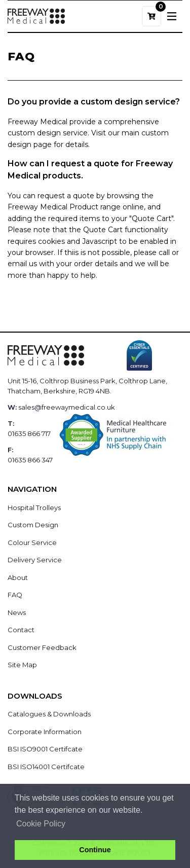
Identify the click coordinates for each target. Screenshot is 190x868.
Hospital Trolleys (34, 508)
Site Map (22, 665)
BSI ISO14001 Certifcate (46, 767)
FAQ (15, 595)
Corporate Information (45, 732)
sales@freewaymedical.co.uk (67, 407)
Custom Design (33, 525)
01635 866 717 (29, 433)
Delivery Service (35, 560)
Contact (21, 630)
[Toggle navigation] (172, 16)
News (17, 612)
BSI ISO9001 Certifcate (45, 749)
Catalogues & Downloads (49, 714)
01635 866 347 (30, 460)
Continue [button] (95, 850)
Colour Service (32, 542)
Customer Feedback (42, 647)
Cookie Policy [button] (41, 824)
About (18, 577)
